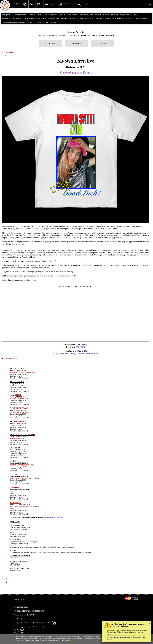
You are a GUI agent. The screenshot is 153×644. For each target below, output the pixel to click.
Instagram (57, 353)
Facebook (66, 353)
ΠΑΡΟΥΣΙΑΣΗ (50, 43)
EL (15, 4)
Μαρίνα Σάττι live (76, 32)
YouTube (81, 353)
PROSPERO (81, 347)
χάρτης (13, 493)
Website (89, 353)
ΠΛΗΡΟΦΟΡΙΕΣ (77, 43)
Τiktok (96, 353)
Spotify (74, 353)
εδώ (71, 640)
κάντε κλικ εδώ (58, 517)
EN (18, 4)
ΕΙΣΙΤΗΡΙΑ (103, 43)
